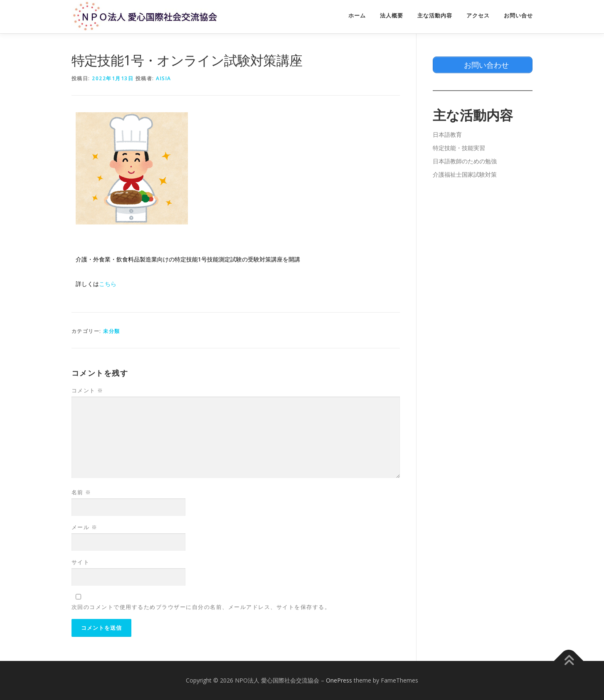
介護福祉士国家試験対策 (465, 174)
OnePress (339, 680)
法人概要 (392, 16)
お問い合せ (518, 16)
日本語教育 (447, 134)
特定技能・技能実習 (459, 148)
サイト (81, 562)
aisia (164, 78)
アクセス (478, 16)
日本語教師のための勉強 (465, 161)
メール (85, 527)
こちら (108, 284)
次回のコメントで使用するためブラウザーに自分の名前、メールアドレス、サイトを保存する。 (201, 607)
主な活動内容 (435, 16)
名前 (81, 492)
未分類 (112, 331)
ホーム (357, 16)
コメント (88, 390)
